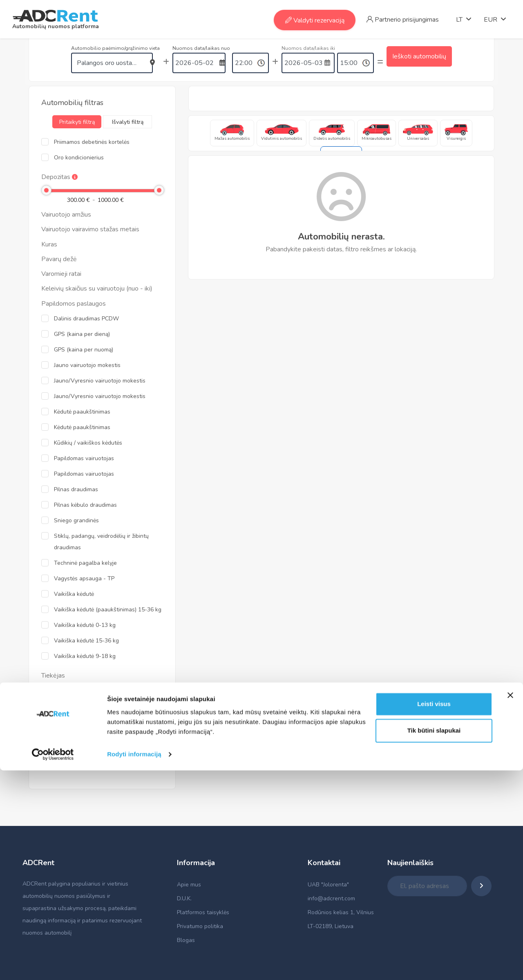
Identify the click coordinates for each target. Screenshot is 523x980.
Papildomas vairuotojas (84, 458)
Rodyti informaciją (134, 964)
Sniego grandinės (76, 520)
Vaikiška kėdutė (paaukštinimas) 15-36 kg (108, 610)
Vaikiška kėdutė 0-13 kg (85, 625)
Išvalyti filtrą (128, 122)
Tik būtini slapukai (434, 940)
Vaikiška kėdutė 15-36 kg (86, 641)
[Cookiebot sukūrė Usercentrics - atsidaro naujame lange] (53, 964)
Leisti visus (434, 914)
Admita (63, 690)
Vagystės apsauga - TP (84, 578)
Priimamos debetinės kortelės (92, 142)
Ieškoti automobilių (419, 62)
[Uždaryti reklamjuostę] (510, 905)
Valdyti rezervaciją (315, 20)
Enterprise (67, 722)
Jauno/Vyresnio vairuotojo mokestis (100, 381)
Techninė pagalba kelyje (85, 563)
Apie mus (189, 885)
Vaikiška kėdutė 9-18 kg (85, 656)
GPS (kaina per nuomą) (84, 350)
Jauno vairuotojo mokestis (87, 365)
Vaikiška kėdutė (74, 594)
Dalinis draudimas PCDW (86, 319)
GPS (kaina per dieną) (82, 334)
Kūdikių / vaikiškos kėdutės (88, 443)
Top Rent (66, 706)
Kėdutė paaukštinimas (82, 412)
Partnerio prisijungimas (403, 20)
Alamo (62, 737)
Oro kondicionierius (79, 158)
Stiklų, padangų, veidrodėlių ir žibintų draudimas (101, 542)
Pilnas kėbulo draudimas (85, 505)
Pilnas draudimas (76, 489)
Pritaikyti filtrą (77, 122)
